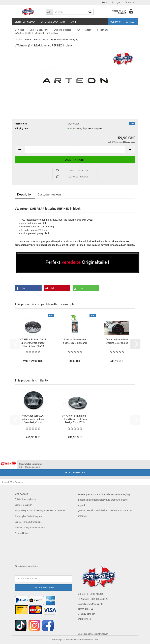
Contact (130, 22)
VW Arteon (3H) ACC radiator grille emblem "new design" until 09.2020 (33, 419)
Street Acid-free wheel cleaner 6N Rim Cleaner (75, 341)
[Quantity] (75, 150)
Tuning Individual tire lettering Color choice (117, 341)
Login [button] (116, 3)
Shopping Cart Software (63, 640)
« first (19, 40)
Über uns (116, 22)
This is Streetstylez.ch (25, 499)
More (74, 22)
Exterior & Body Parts (53, 22)
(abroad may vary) (95, 129)
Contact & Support (24, 505)
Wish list (130, 3)
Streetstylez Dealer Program (28, 516)
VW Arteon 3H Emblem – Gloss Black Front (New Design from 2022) (75, 419)
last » (46, 40)
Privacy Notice (22, 533)
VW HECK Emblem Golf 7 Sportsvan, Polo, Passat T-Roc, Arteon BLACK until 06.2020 (33, 343)
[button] (104, 3)
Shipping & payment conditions (30, 528)
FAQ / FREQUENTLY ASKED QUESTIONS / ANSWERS (40, 511)
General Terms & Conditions (28, 522)
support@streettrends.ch (96, 634)
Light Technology (25, 22)
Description (25, 194)
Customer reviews (50, 194)
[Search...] (49, 12)
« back (28, 40)
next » (37, 40)
